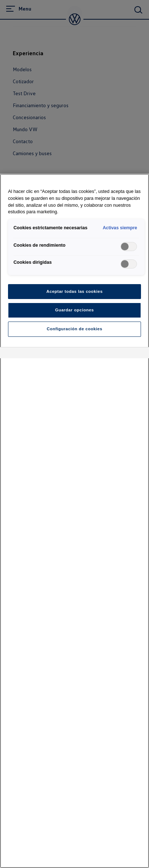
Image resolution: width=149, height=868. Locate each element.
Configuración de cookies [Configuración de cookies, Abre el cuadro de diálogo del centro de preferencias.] (74, 329)
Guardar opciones (74, 310)
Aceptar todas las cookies (74, 291)
